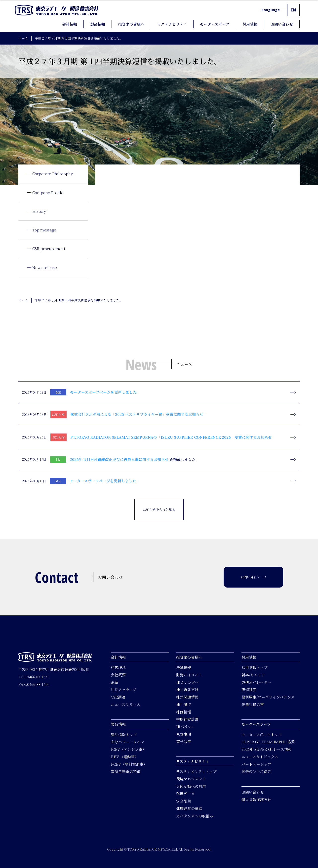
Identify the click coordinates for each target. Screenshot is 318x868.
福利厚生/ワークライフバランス (268, 697)
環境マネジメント (191, 779)
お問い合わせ (253, 792)
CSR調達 (118, 697)
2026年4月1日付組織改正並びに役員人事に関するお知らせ (119, 459)
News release (45, 267)
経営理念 (118, 668)
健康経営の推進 (189, 808)
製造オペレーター (256, 682)
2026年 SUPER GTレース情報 (267, 749)
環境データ (185, 794)
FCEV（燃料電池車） (129, 764)
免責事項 (184, 734)
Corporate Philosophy (53, 174)
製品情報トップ (124, 734)
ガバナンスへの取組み (195, 816)
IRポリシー (186, 727)
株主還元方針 (187, 690)
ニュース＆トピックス (260, 757)
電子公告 (184, 741)
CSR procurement (49, 248)
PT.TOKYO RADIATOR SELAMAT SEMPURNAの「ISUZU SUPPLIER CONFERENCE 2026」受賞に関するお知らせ (171, 437)
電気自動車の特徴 (126, 772)
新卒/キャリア (253, 675)
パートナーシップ (256, 764)
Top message (44, 230)
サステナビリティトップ (196, 772)
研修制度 (249, 690)
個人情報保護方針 (256, 799)
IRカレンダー (187, 682)
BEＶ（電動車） (125, 757)
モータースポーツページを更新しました (103, 392)
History (39, 211)
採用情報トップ (255, 668)
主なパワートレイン (127, 742)
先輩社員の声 (253, 704)
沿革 (115, 682)
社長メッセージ (124, 690)
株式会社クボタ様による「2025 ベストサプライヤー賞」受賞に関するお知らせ (137, 414)
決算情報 (184, 668)
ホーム (23, 38)
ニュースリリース (125, 704)
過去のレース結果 (256, 772)
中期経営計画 (187, 719)
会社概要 (118, 675)
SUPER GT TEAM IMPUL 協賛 (268, 742)
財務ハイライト (189, 675)
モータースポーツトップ (262, 734)
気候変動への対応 (191, 786)
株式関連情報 (187, 697)
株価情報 (184, 712)
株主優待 (184, 704)
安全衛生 (184, 801)
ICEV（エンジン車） (128, 749)
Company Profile (48, 192)
